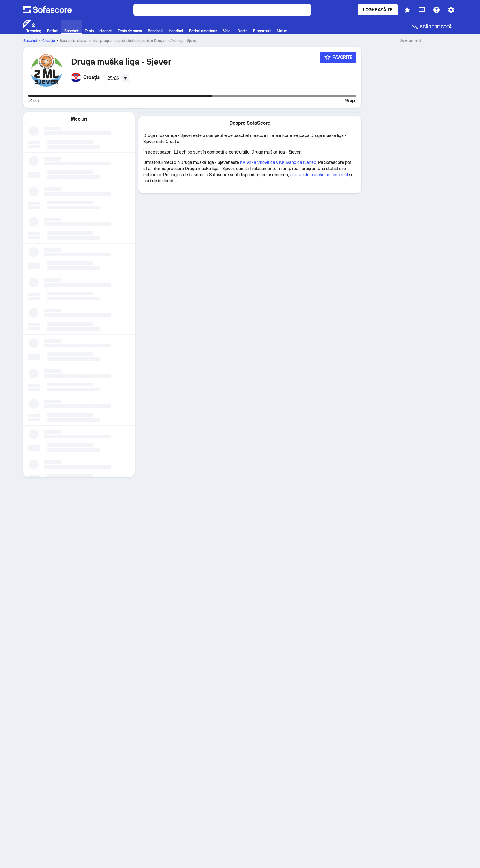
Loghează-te (378, 10)
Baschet (30, 41)
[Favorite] (338, 57)
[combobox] (118, 78)
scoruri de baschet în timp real (319, 175)
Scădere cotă (431, 27)
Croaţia (49, 41)
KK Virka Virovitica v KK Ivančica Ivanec (278, 162)
